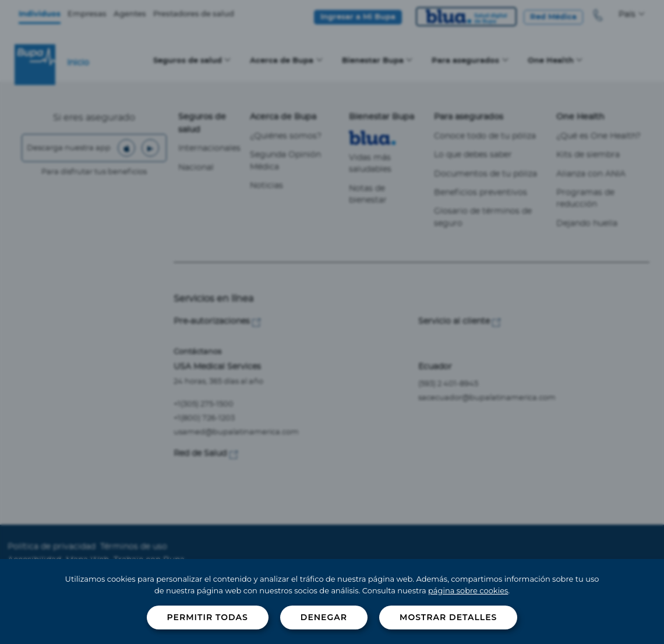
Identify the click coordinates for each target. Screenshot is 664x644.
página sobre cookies (468, 590)
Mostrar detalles (448, 617)
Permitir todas (208, 617)
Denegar (324, 617)
